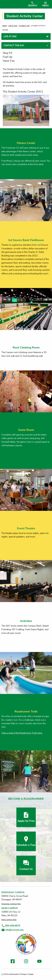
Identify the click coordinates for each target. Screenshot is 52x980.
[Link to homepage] (13, 4)
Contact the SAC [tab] (14, 45)
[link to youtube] (39, 962)
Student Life (24, 26)
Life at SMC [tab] (10, 37)
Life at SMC (13, 26)
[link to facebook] (13, 962)
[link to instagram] (26, 962)
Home (4, 26)
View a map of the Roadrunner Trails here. (22, 733)
